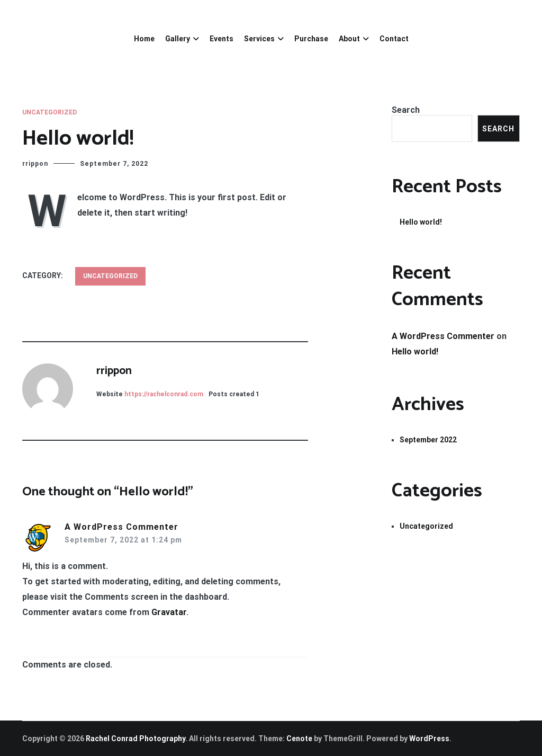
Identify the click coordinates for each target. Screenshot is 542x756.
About (349, 39)
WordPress (429, 739)
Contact (394, 39)
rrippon (35, 164)
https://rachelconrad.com (164, 394)
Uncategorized (49, 112)
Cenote (299, 739)
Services (259, 39)
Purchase (311, 39)
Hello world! (421, 222)
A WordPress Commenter (121, 527)
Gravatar (169, 612)
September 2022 (428, 440)
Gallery (178, 39)
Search (406, 110)
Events (222, 39)
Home (144, 39)
